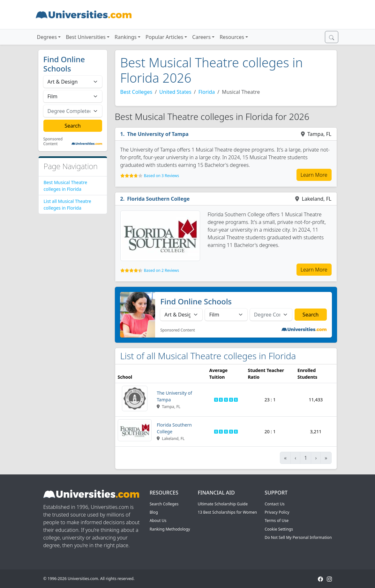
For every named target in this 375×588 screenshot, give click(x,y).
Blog (154, 512)
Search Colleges (164, 504)
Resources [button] (232, 37)
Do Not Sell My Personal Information (298, 537)
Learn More (314, 175)
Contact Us (274, 504)
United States (175, 92)
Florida (207, 92)
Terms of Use (277, 521)
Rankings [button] (126, 37)
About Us (158, 521)
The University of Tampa (158, 134)
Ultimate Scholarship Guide (223, 504)
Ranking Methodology (170, 529)
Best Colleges (136, 92)
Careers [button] (201, 37)
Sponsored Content (53, 141)
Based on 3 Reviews (161, 176)
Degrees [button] (47, 37)
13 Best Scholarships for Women (227, 512)
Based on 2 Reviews (161, 270)
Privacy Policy (277, 512)
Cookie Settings (279, 529)
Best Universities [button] (86, 37)
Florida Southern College (158, 199)
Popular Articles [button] (164, 37)
